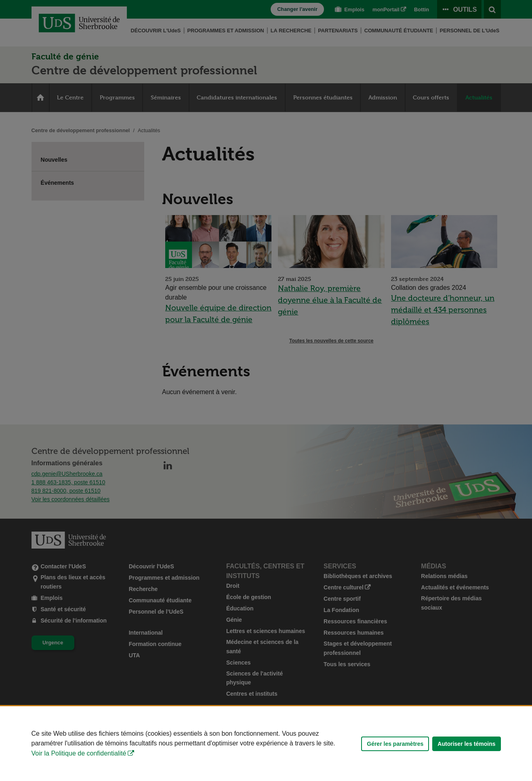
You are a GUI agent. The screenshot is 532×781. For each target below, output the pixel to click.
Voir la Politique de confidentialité (79, 753)
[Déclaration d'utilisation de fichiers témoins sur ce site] (266, 744)
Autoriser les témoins (466, 744)
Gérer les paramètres (395, 744)
